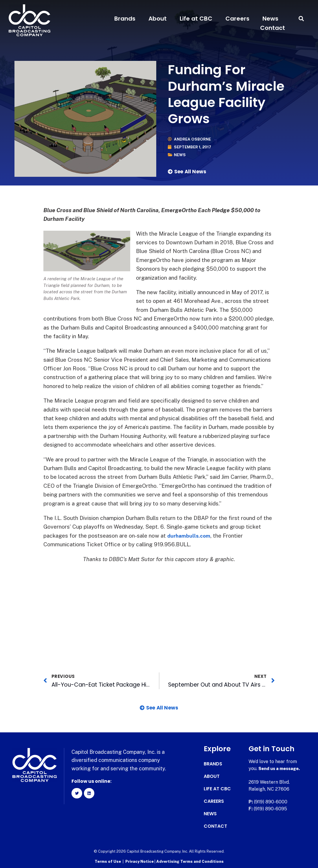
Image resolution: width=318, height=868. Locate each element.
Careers (237, 19)
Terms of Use (108, 861)
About (158, 19)
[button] (301, 19)
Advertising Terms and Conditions (190, 861)
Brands (125, 19)
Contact (273, 28)
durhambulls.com (190, 536)
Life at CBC (196, 19)
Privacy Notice (140, 861)
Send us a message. (281, 768)
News (270, 19)
